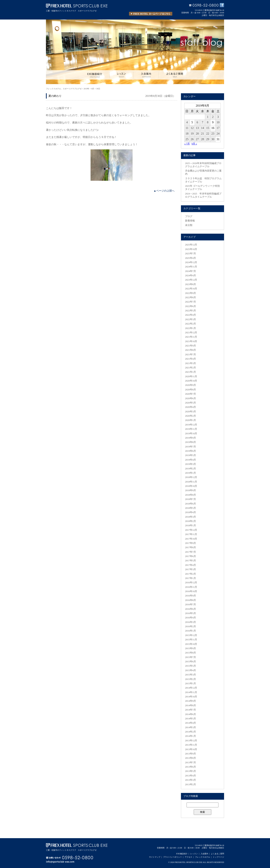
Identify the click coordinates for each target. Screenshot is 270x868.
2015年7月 (190, 657)
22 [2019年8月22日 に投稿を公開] (208, 134)
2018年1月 (190, 525)
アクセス (188, 857)
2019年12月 (191, 425)
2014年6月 (190, 714)
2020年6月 (190, 398)
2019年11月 (191, 429)
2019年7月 (190, 447)
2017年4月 (190, 565)
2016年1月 (190, 631)
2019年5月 (190, 455)
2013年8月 (190, 758)
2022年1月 (190, 328)
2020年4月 (190, 407)
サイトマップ (155, 857)
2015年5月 (190, 666)
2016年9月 (190, 596)
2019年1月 (190, 473)
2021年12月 (191, 333)
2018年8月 (190, 495)
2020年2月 (190, 416)
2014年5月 (190, 719)
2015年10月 (191, 644)
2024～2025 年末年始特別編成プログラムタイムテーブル (203, 195)
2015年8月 (190, 653)
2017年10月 (191, 539)
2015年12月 (191, 635)
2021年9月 (190, 346)
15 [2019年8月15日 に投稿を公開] (208, 128)
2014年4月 (190, 723)
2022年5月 (190, 311)
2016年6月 (190, 609)
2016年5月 (190, 613)
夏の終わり (55, 96)
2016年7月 (190, 605)
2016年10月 (191, 591)
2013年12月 (191, 741)
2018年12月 (191, 477)
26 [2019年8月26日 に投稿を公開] (192, 139)
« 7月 (187, 144)
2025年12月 (191, 245)
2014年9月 (190, 701)
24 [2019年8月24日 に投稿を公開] (218, 134)
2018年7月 (190, 499)
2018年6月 (190, 504)
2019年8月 (190, 442)
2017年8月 (190, 547)
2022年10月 (191, 289)
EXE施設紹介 (182, 854)
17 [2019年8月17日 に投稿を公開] (218, 128)
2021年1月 (190, 372)
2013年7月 (190, 763)
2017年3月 (190, 569)
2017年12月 (191, 530)
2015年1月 (190, 684)
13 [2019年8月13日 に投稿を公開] (197, 128)
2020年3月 (190, 412)
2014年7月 (190, 710)
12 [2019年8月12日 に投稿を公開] (192, 128)
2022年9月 (190, 293)
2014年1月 (190, 736)
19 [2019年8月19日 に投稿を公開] (192, 134)
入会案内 (204, 854)
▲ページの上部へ (164, 191)
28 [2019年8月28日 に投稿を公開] (202, 139)
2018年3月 (190, 517)
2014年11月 (191, 692)
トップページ (218, 857)
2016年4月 (190, 618)
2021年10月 (191, 341)
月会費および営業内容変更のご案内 (203, 172)
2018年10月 (191, 486)
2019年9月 (190, 438)
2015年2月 (190, 679)
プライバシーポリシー (172, 857)
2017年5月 (190, 561)
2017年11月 (191, 534)
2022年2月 (190, 324)
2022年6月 (190, 306)
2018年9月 (190, 490)
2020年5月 (190, 403)
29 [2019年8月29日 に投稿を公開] (208, 139)
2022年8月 (190, 297)
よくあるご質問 (217, 854)
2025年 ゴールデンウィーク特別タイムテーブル (202, 188)
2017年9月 (190, 543)
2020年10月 (191, 381)
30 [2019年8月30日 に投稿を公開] (213, 139)
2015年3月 (190, 675)
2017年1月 (190, 578)
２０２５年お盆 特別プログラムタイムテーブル (203, 180)
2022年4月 (190, 315)
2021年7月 (190, 355)
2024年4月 (190, 276)
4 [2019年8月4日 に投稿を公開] (187, 122)
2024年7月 (190, 271)
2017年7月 (190, 552)
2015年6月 (190, 662)
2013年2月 (190, 784)
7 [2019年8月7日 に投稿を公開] (202, 122)
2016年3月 (190, 622)
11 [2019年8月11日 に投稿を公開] (187, 128)
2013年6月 (190, 767)
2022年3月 (190, 319)
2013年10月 (191, 749)
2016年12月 (191, 583)
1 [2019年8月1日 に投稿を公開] (208, 117)
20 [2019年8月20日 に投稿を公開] (197, 134)
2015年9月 (190, 648)
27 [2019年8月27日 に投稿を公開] (197, 139)
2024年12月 (191, 262)
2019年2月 (190, 469)
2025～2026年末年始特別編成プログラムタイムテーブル (203, 165)
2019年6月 (190, 451)
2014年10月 (191, 697)
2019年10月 (191, 434)
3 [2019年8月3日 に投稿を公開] (218, 117)
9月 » (194, 144)
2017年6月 (190, 556)
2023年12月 (191, 280)
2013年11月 (191, 745)
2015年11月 (191, 640)
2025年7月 (190, 254)
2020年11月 (191, 376)
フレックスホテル (202, 857)
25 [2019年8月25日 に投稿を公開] (187, 139)
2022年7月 (190, 302)
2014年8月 (190, 705)
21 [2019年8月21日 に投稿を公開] (202, 134)
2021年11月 (191, 337)
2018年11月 (191, 482)
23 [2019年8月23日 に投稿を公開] (213, 134)
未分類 (189, 225)
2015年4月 (190, 670)
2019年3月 (190, 464)
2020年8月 (190, 390)
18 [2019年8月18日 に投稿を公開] (187, 134)
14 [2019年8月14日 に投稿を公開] (202, 128)
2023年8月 (190, 284)
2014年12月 (191, 688)
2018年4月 (190, 512)
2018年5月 (190, 508)
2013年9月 (190, 754)
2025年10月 (191, 249)
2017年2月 (190, 574)
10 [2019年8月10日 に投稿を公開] (218, 122)
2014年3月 (190, 727)
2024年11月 (191, 267)
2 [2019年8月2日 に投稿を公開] (213, 117)
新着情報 (190, 221)
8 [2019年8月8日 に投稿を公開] (208, 122)
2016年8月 (190, 600)
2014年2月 (190, 732)
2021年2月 (190, 368)
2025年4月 (190, 258)
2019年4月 (190, 460)
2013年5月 (190, 771)
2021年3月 (190, 363)
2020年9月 (190, 385)
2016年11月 (191, 587)
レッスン (194, 854)
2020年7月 (190, 394)
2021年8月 (190, 350)
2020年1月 (190, 420)
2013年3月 (190, 780)
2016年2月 (190, 626)
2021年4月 (190, 359)
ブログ (189, 216)
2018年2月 (190, 521)
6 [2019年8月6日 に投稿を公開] (197, 122)
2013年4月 (190, 776)
